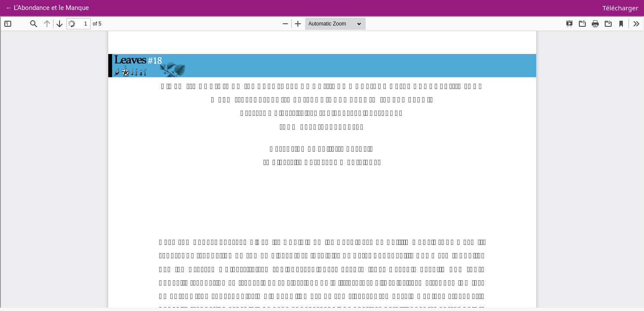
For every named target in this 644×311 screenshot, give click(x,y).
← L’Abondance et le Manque (50, 7)
